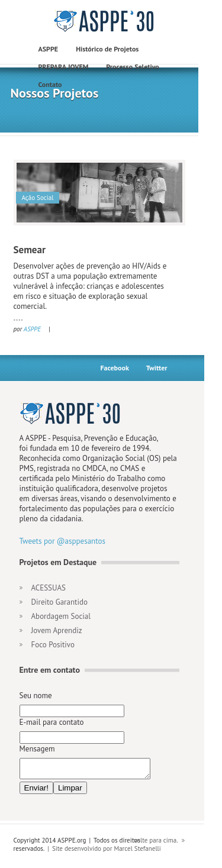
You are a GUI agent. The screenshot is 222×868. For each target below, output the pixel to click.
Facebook (114, 368)
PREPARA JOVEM (64, 67)
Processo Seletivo (132, 67)
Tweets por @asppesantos (62, 541)
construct (105, 21)
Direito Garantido (59, 602)
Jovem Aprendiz (57, 630)
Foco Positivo (53, 645)
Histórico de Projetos (107, 49)
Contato (50, 84)
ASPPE (49, 49)
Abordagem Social (61, 616)
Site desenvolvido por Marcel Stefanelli (107, 852)
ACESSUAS (49, 588)
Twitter (157, 368)
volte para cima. (156, 844)
